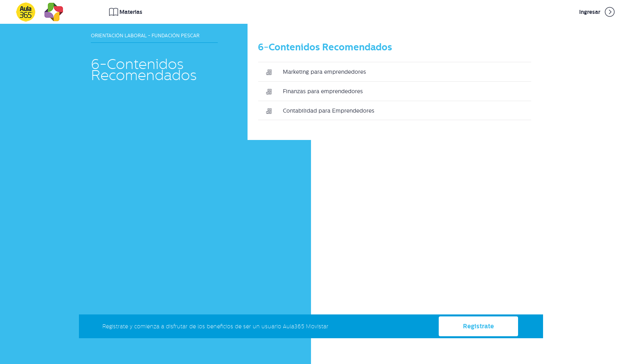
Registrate (478, 326)
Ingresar (598, 12)
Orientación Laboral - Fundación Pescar (145, 36)
